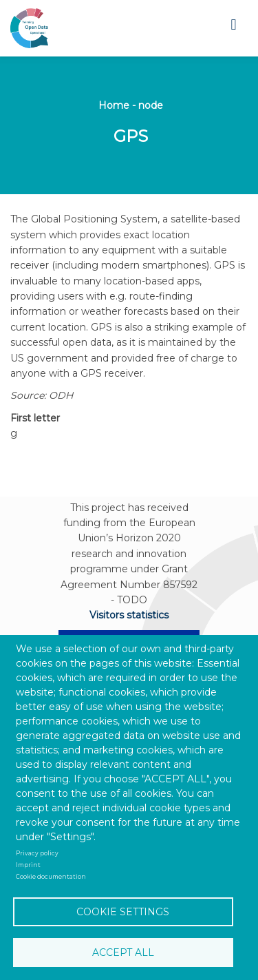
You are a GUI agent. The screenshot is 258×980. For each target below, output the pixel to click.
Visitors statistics (129, 615)
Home (114, 105)
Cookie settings (123, 912)
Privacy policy (37, 853)
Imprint (28, 865)
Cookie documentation (51, 877)
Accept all (123, 952)
